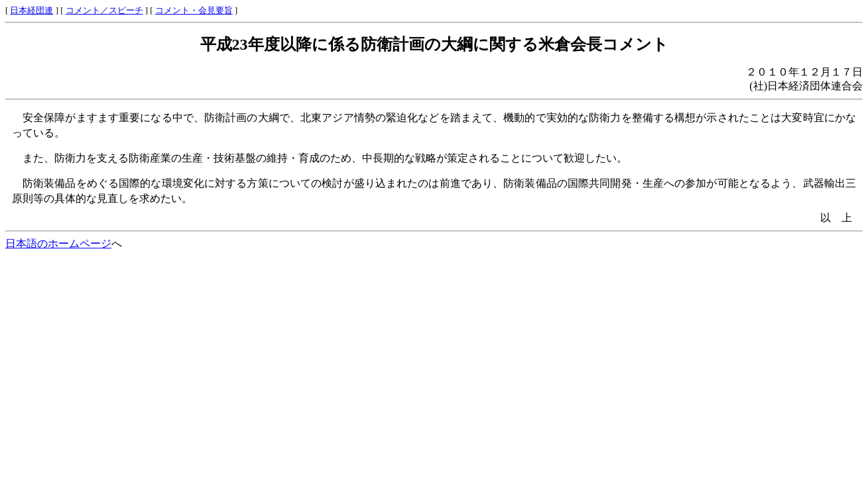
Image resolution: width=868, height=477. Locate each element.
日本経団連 (31, 11)
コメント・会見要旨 (194, 11)
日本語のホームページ (58, 243)
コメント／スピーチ (104, 11)
